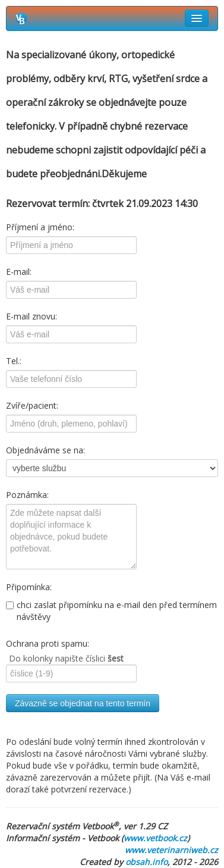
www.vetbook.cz (155, 838)
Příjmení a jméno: (40, 227)
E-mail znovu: (31, 316)
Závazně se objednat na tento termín (83, 703)
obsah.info (146, 862)
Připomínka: (29, 587)
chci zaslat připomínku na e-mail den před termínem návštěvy (111, 611)
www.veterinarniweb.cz (171, 850)
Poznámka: (27, 495)
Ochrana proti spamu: (48, 643)
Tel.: (14, 361)
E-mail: (19, 272)
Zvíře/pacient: (32, 405)
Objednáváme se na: (45, 450)
